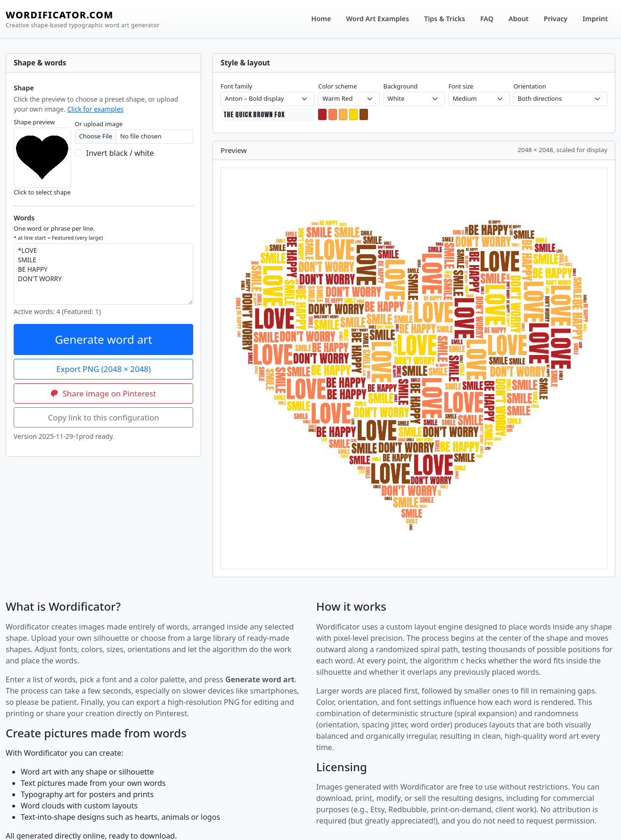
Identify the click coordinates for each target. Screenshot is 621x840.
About (519, 19)
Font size (461, 86)
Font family (236, 86)
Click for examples (95, 109)
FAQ (487, 19)
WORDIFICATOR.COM (83, 19)
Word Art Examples (378, 19)
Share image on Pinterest (103, 393)
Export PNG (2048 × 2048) (103, 369)
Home (321, 19)
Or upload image (99, 124)
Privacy (556, 19)
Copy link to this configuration (104, 417)
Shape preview (34, 122)
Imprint (596, 19)
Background (401, 86)
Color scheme (337, 86)
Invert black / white (120, 153)
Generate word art (103, 339)
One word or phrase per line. (58, 233)
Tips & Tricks (445, 19)
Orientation (530, 86)
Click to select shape (42, 192)
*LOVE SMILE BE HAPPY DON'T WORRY (103, 274)
